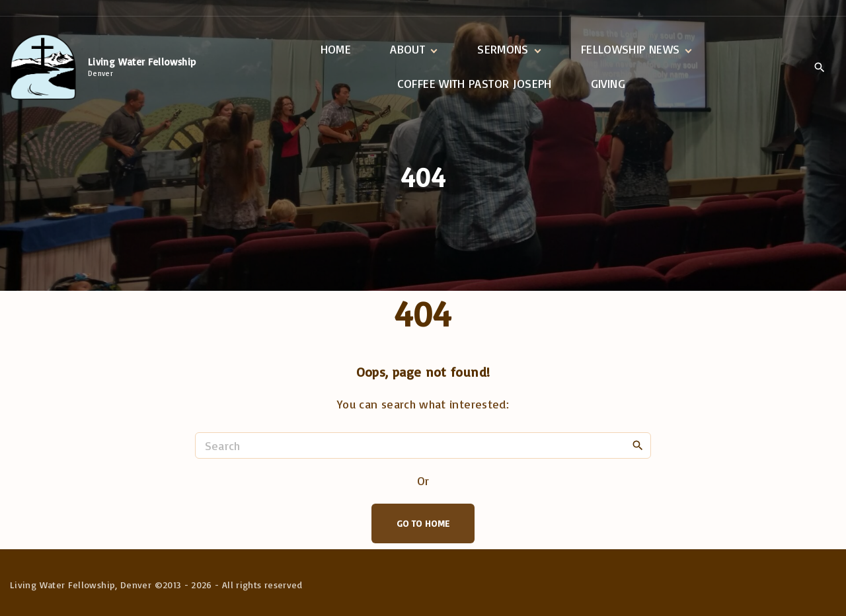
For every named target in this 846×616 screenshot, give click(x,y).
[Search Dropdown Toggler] (819, 67)
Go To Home (423, 523)
